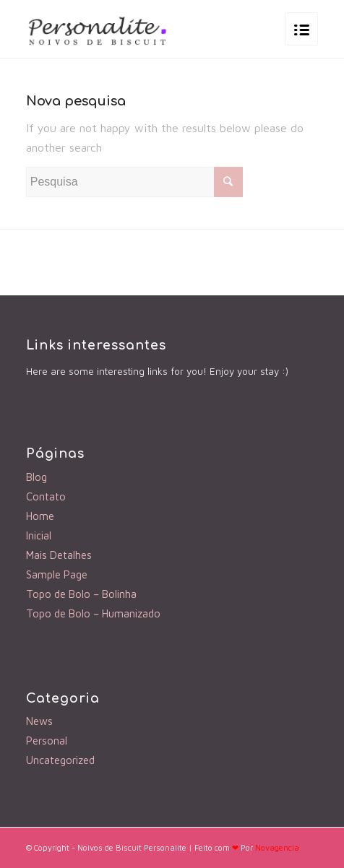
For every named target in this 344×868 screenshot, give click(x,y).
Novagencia (277, 847)
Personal (47, 741)
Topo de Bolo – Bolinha (81, 594)
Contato (46, 496)
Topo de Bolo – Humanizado (93, 613)
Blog (36, 477)
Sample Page (57, 574)
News (39, 721)
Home (40, 516)
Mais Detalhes (59, 555)
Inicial (39, 535)
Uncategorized (60, 760)
